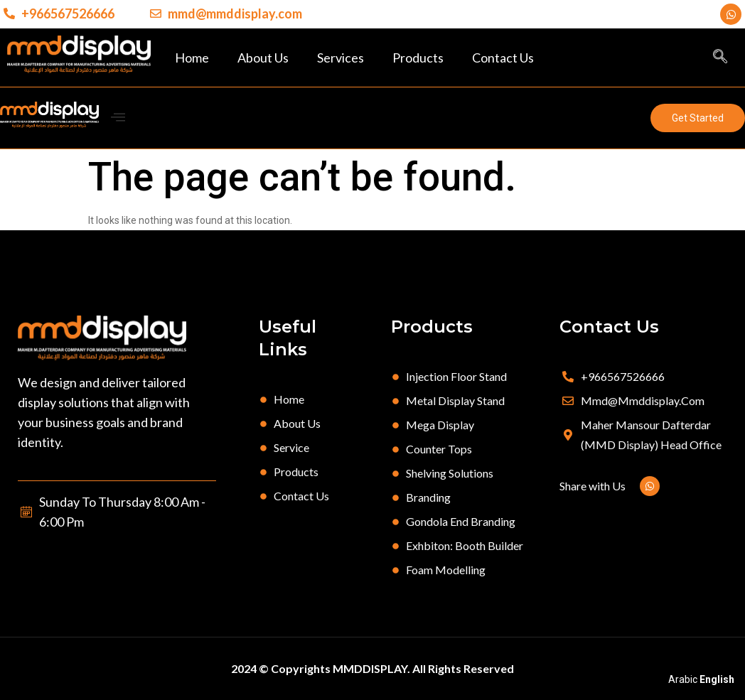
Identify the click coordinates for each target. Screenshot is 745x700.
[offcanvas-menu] (118, 117)
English (717, 679)
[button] (698, 118)
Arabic (683, 679)
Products (418, 58)
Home (192, 58)
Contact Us (503, 58)
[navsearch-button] (720, 58)
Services (341, 58)
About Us (263, 58)
